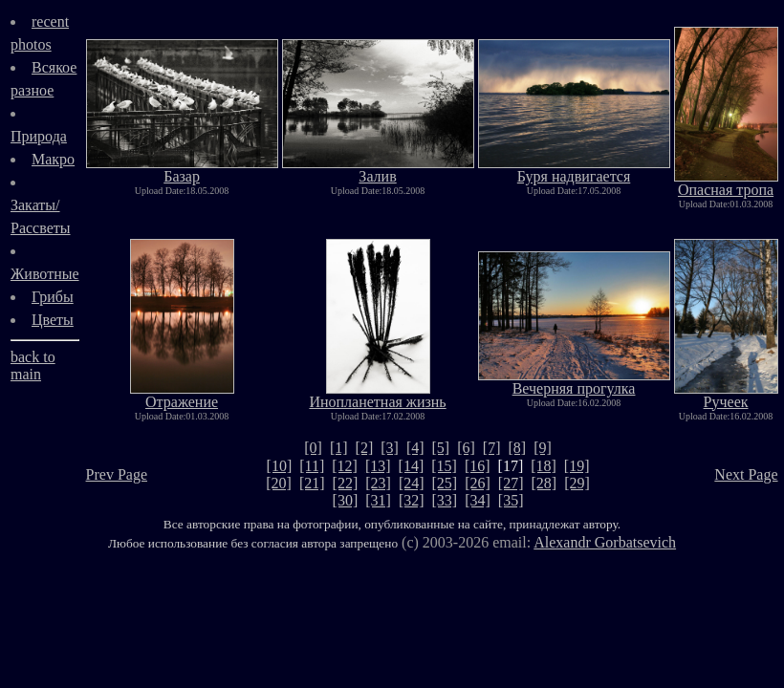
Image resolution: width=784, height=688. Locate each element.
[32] (412, 500)
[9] (543, 448)
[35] (511, 500)
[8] (518, 448)
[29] (577, 483)
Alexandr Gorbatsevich (605, 542)
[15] (444, 466)
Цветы (53, 320)
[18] (544, 466)
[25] (445, 483)
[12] (345, 466)
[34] (478, 500)
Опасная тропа (726, 183)
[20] (279, 483)
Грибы (53, 297)
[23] (378, 483)
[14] (412, 466)
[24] (412, 483)
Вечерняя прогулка (574, 382)
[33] (445, 500)
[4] (415, 448)
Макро (53, 159)
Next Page (746, 474)
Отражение (182, 395)
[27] (511, 483)
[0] (313, 448)
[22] (346, 483)
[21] (312, 483)
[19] (577, 466)
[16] (478, 466)
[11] (312, 466)
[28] (544, 483)
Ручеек (726, 395)
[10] (280, 466)
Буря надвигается (574, 170)
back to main (33, 365)
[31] (378, 500)
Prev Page (117, 474)
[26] (478, 483)
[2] (365, 448)
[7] (492, 448)
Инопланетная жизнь (377, 395)
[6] (466, 448)
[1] (339, 448)
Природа (39, 136)
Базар (182, 170)
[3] (390, 448)
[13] (378, 466)
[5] (441, 448)
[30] (346, 500)
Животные (45, 274)
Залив (378, 170)
